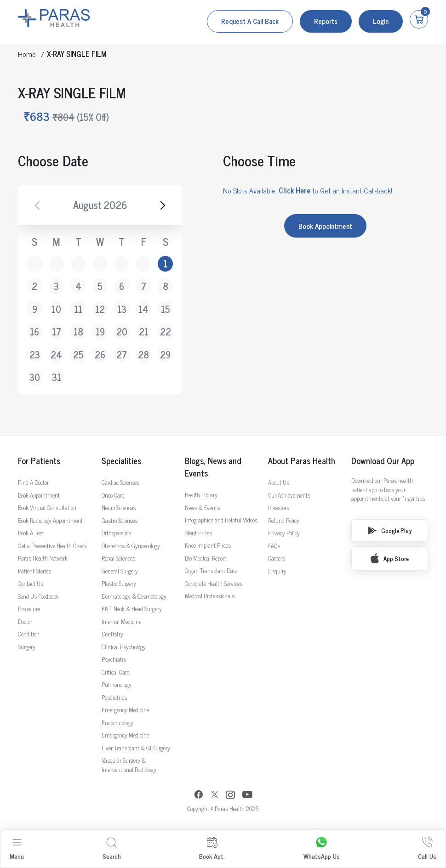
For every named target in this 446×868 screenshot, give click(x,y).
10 (56, 309)
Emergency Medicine (125, 710)
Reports (326, 21)
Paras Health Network (43, 558)
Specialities (121, 461)
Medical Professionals (210, 596)
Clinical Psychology (124, 647)
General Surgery (120, 571)
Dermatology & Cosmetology (134, 596)
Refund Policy (284, 520)
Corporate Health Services (214, 583)
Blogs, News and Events (213, 467)
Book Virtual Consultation (47, 508)
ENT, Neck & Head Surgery (132, 609)
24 (56, 355)
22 (166, 332)
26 (100, 355)
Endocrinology (117, 723)
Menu (17, 849)
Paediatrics (114, 697)
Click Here (294, 190)
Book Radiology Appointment (50, 520)
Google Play (390, 530)
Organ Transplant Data (211, 570)
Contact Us (31, 583)
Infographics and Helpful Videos (221, 520)
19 (100, 332)
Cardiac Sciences (120, 482)
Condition (29, 634)
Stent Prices (198, 533)
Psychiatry (114, 659)
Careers (277, 558)
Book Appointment (325, 226)
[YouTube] (247, 796)
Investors (279, 508)
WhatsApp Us (322, 849)
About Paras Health (302, 461)
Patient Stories (34, 571)
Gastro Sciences (120, 520)
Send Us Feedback (38, 596)
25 (78, 355)
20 (122, 332)
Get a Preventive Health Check (52, 546)
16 (34, 332)
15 (166, 309)
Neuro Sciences (119, 508)
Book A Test (31, 533)
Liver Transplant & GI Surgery (136, 748)
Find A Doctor (33, 482)
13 (122, 309)
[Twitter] (215, 796)
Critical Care (115, 672)
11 (78, 309)
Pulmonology (117, 684)
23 (35, 355)
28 (143, 355)
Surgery (27, 647)
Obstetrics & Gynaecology (131, 546)
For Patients (39, 461)
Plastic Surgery (119, 583)
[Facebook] (199, 796)
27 (122, 355)
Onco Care (113, 495)
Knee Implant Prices (208, 545)
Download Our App (383, 461)
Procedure (29, 609)
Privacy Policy (284, 533)
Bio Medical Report (206, 558)
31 (57, 377)
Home (27, 54)
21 (144, 332)
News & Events (202, 508)
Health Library (201, 495)
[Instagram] (230, 796)
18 (78, 332)
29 (165, 355)
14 (143, 309)
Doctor (25, 621)
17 (57, 332)
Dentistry (112, 634)
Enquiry (277, 571)
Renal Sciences (118, 558)
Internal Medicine (121, 621)
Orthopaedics (116, 533)
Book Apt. (212, 849)
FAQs (274, 546)
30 (35, 377)
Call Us (427, 849)
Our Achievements (289, 495)
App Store (390, 558)
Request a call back (250, 21)
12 (100, 309)
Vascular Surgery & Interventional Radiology (129, 765)
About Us (279, 482)
